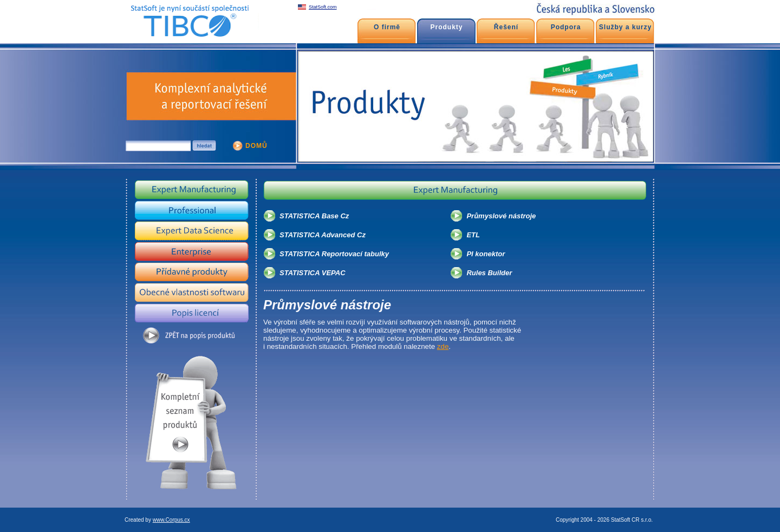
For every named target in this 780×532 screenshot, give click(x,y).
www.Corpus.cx (171, 520)
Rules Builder (489, 273)
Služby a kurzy (625, 27)
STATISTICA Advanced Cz (323, 235)
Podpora (566, 27)
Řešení (506, 27)
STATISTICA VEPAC (313, 273)
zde (443, 346)
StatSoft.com (323, 7)
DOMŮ (256, 146)
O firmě (387, 27)
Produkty (446, 27)
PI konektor (486, 254)
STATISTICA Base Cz (314, 216)
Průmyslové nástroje (501, 216)
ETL (473, 235)
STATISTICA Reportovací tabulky (334, 254)
